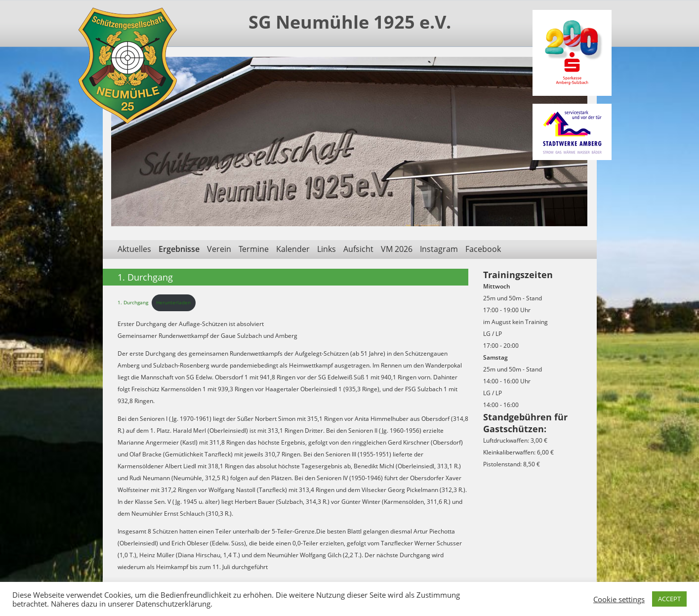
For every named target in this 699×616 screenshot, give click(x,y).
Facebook (483, 249)
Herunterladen (173, 303)
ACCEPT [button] (669, 599)
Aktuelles (134, 249)
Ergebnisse (179, 249)
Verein (219, 249)
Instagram (439, 249)
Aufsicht (358, 249)
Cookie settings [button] (619, 599)
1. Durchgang (133, 303)
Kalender (293, 249)
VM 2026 (397, 249)
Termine (254, 249)
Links (327, 249)
